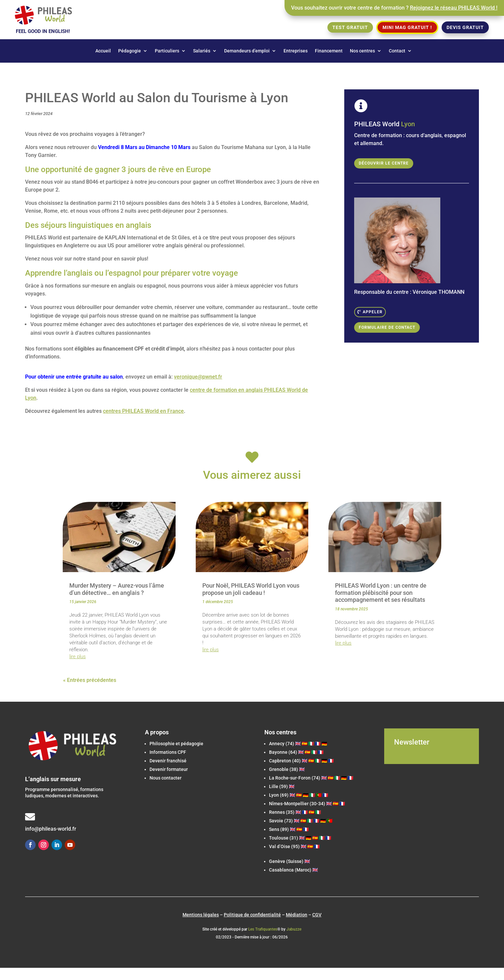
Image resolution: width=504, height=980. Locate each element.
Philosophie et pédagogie (176, 744)
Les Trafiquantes (263, 929)
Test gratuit (350, 27)
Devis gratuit (465, 27)
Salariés (202, 51)
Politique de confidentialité (252, 915)
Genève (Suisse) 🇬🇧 (289, 861)
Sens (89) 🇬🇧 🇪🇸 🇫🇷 (289, 829)
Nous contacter (166, 778)
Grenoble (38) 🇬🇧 (287, 769)
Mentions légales (201, 915)
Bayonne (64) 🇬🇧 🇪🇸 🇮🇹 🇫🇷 (296, 752)
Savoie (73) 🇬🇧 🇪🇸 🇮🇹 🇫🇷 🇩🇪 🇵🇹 (301, 821)
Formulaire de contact (387, 327)
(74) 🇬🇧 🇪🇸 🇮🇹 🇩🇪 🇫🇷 (311, 778)
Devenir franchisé (168, 761)
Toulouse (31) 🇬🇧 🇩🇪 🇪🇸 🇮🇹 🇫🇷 (300, 838)
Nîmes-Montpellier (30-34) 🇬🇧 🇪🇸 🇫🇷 (307, 804)
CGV (317, 915)
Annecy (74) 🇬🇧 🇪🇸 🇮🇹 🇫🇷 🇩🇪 (298, 744)
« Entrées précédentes (90, 680)
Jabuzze (294, 929)
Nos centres (362, 51)
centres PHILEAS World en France (143, 411)
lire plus (78, 657)
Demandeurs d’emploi (247, 51)
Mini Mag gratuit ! (407, 27)
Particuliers (167, 51)
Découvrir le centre (384, 163)
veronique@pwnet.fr (198, 377)
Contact (397, 51)
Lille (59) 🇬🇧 (282, 786)
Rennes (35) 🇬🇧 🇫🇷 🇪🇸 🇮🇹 (295, 812)
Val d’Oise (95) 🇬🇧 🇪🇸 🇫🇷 (294, 846)
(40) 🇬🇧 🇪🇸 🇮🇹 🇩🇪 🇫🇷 (301, 761)
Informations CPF (168, 752)
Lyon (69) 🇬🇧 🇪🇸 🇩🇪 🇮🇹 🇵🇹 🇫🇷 (299, 795)
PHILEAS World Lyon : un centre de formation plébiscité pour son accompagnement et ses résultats (381, 593)
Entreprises (296, 51)
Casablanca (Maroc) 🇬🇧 (293, 870)
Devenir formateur (169, 769)
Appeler (373, 312)
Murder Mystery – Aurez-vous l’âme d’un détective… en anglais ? (117, 589)
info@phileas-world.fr (51, 829)
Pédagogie (130, 51)
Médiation (297, 915)
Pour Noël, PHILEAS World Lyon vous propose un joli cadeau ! (251, 589)
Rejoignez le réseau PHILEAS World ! (454, 8)
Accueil (103, 51)
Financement (329, 51)
